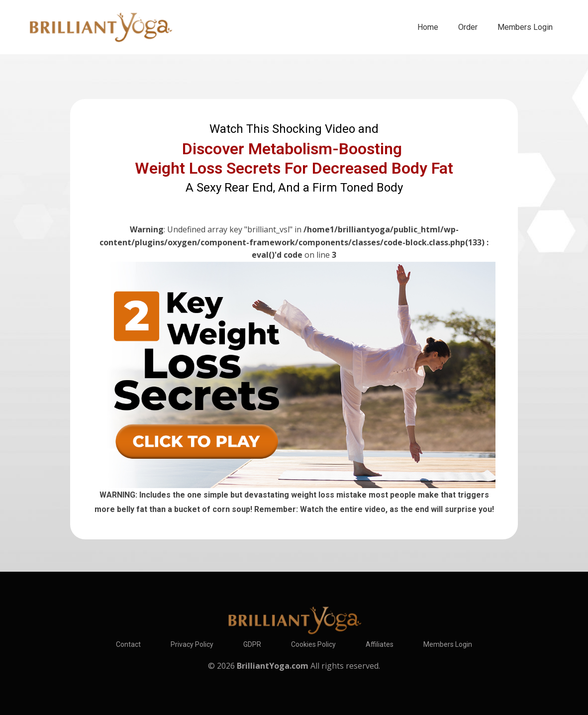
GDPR (252, 644)
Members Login (525, 27)
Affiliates (380, 644)
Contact (128, 644)
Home (428, 27)
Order (468, 27)
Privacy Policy (192, 644)
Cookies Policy (313, 644)
